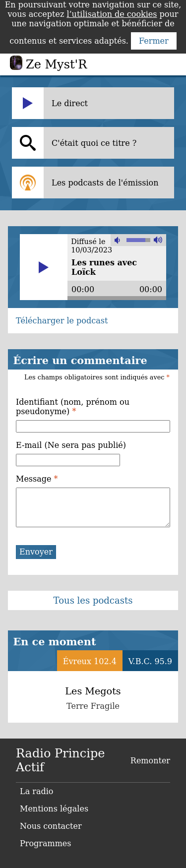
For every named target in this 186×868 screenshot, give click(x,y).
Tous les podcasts (93, 600)
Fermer (154, 41)
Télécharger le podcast (62, 321)
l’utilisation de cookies (112, 14)
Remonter (150, 761)
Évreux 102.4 (90, 661)
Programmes (46, 843)
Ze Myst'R (56, 64)
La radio (36, 791)
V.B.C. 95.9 (150, 661)
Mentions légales (54, 809)
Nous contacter (51, 826)
